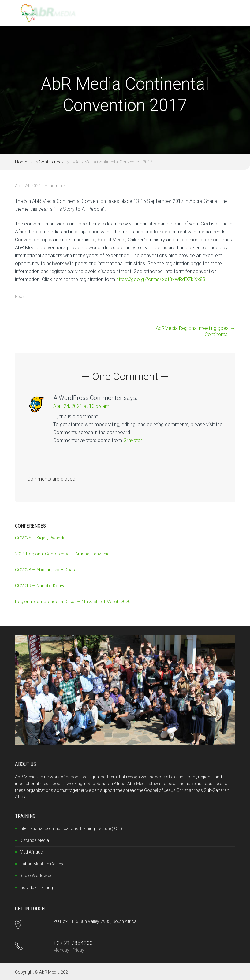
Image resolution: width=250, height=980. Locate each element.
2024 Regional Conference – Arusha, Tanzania (62, 554)
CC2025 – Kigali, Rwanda (40, 538)
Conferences (51, 162)
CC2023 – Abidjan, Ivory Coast (46, 570)
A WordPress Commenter (88, 398)
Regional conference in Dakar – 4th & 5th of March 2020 (73, 602)
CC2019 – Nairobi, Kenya (40, 586)
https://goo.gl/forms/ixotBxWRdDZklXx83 (161, 279)
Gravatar (132, 440)
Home (21, 162)
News (20, 296)
